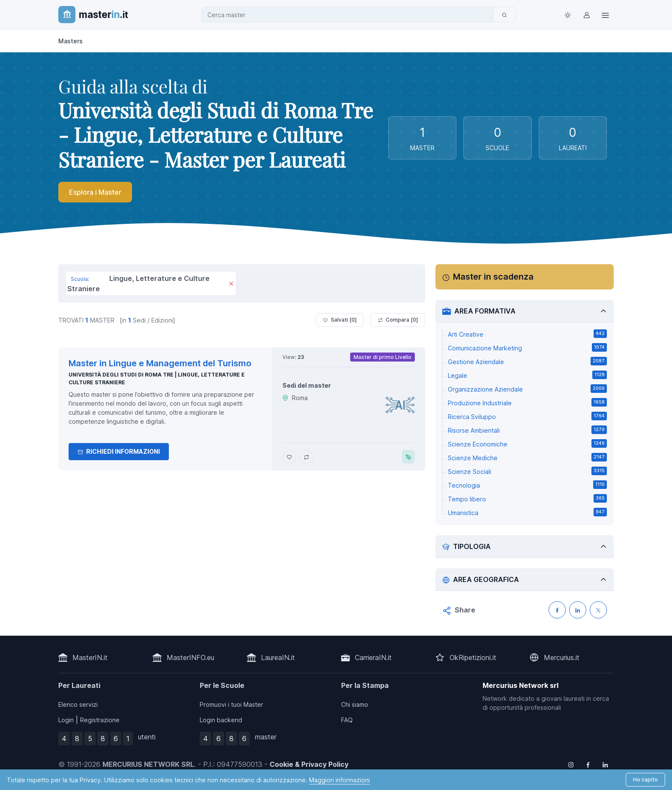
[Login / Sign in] (586, 15)
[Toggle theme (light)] (567, 15)
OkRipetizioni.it (473, 657)
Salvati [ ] (340, 320)
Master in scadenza (493, 277)
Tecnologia (527, 485)
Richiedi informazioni (119, 451)
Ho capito (645, 779)
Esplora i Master (95, 192)
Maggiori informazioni (339, 780)
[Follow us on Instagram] (571, 764)
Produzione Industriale (527, 402)
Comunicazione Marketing (527, 347)
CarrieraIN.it (373, 657)
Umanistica (527, 512)
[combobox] (350, 15)
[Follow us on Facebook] (588, 764)
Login (66, 720)
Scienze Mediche (527, 457)
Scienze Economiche (527, 443)
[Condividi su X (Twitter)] (598, 610)
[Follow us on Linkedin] (605, 764)
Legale (527, 375)
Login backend (221, 720)
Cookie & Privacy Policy (309, 764)
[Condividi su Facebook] (557, 610)
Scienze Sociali (527, 471)
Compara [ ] (398, 320)
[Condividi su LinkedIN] (578, 610)
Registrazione (100, 720)
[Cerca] (504, 15)
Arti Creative (527, 334)
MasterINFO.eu (190, 657)
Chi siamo (355, 704)
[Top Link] (605, 15)
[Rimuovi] (231, 284)
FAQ (347, 720)
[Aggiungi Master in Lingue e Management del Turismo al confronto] (306, 457)
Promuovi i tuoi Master (231, 704)
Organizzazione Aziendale (527, 389)
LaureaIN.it (278, 657)
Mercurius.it (562, 657)
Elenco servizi (78, 704)
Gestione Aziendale (527, 361)
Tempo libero (527, 498)
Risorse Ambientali (527, 430)
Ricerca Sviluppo (527, 416)
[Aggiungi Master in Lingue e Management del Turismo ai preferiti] (289, 457)
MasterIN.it (90, 657)
